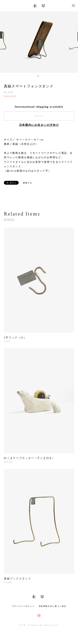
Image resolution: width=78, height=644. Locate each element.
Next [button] (72, 42)
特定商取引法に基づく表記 (53, 606)
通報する (27, 183)
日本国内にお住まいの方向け (39, 125)
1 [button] (38, 76)
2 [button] (41, 76)
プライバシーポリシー (23, 606)
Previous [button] (6, 42)
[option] (39, 42)
